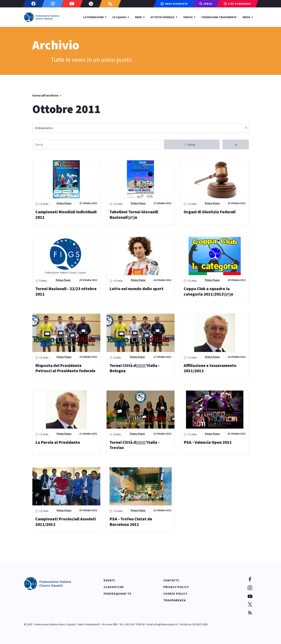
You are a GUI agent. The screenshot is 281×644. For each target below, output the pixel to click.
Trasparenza (175, 600)
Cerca (189, 145)
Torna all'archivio (47, 96)
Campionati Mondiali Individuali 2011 (66, 214)
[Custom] (110, 4)
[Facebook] (34, 4)
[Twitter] (91, 4)
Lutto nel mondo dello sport (136, 289)
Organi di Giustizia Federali (210, 212)
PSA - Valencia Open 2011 (208, 442)
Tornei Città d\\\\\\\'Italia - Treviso (135, 445)
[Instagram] (53, 4)
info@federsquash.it (166, 624)
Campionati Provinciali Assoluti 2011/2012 (66, 522)
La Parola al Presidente (58, 442)
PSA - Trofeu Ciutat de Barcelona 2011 (131, 522)
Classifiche (114, 587)
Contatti (171, 580)
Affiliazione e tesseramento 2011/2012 (210, 368)
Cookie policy (175, 594)
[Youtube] (72, 4)
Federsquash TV (117, 594)
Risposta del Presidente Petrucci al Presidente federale (65, 368)
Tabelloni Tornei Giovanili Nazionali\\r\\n (134, 214)
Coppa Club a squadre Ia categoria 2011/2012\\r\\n (208, 291)
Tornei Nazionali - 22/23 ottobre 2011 (66, 291)
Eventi (109, 580)
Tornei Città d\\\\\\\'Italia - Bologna (135, 368)
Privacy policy (176, 587)
